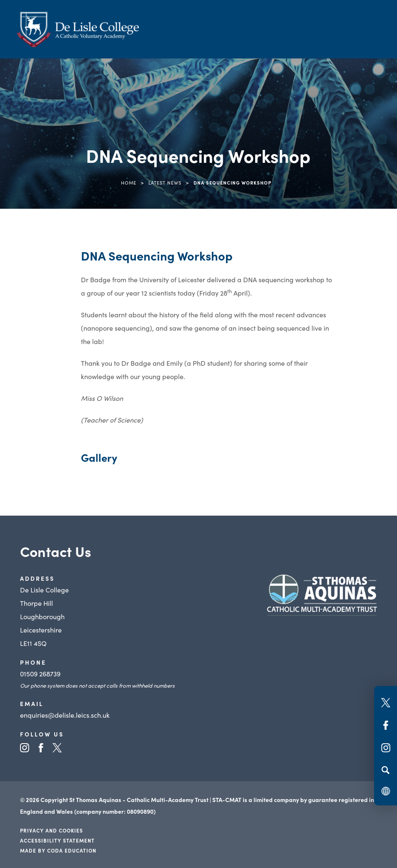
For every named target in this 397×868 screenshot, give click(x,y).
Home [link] (129, 182)
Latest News (165, 182)
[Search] (386, 770)
